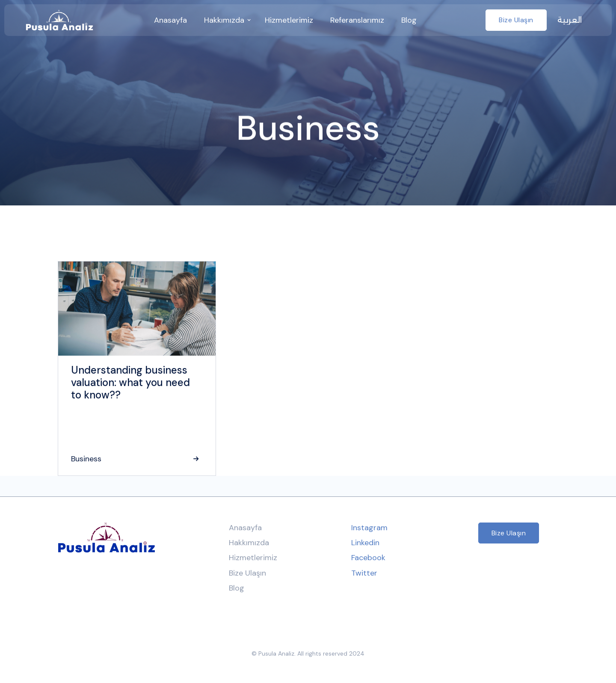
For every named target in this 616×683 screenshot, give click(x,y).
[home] (59, 20)
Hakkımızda (249, 543)
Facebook (368, 558)
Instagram (369, 528)
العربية (570, 20)
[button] (226, 20)
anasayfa (170, 20)
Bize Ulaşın (516, 20)
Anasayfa (245, 528)
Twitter (364, 573)
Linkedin (365, 543)
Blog (409, 20)
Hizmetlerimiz (289, 20)
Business (86, 459)
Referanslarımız (357, 20)
